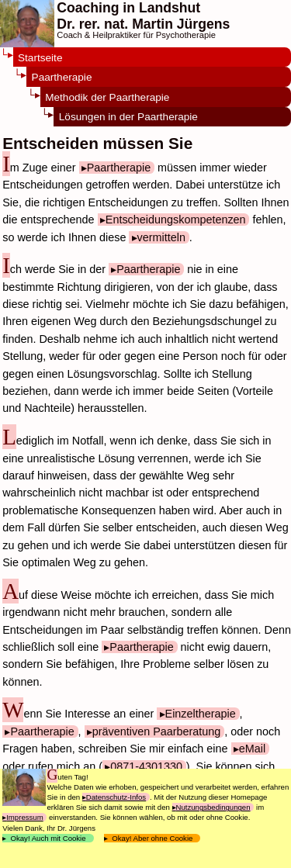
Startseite (40, 58)
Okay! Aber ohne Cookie (152, 838)
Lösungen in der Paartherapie (128, 117)
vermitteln (161, 237)
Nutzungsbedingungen (213, 807)
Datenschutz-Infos (116, 797)
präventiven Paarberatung (157, 731)
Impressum (24, 817)
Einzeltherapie (201, 714)
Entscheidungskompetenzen (176, 220)
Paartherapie (62, 77)
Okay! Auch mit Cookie (48, 838)
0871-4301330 (146, 766)
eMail (252, 749)
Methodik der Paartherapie (107, 97)
